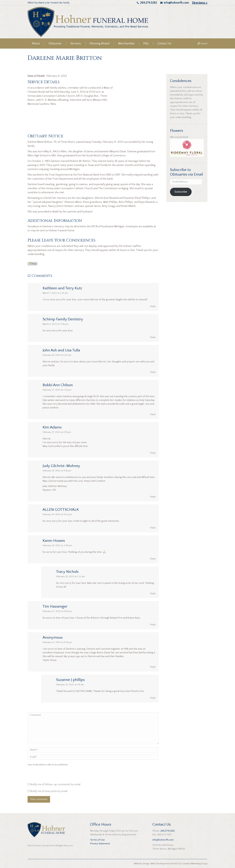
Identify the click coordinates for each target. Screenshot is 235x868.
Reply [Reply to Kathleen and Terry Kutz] (153, 306)
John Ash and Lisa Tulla (61, 350)
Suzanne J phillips (70, 680)
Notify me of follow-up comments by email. (56, 784)
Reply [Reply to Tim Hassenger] (153, 624)
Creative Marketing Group (195, 864)
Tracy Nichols (67, 572)
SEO (176, 864)
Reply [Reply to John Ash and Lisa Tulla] (153, 372)
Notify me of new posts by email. (49, 791)
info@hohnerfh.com (176, 3)
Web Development (160, 864)
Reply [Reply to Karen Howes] (153, 559)
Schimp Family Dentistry (63, 319)
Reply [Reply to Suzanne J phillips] (153, 698)
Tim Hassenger (55, 606)
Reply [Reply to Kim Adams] (153, 453)
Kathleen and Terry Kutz (62, 288)
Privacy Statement (100, 844)
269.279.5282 (149, 3)
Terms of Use (97, 840)
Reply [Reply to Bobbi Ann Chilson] (153, 414)
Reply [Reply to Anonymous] (153, 667)
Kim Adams (52, 427)
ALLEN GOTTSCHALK (61, 510)
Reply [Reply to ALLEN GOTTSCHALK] (153, 528)
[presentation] (48, 775)
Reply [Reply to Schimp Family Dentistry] (153, 337)
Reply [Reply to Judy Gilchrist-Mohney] (153, 497)
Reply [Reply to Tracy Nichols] (153, 593)
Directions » (200, 3)
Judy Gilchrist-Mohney (61, 466)
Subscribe (181, 192)
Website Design (142, 864)
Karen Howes (54, 541)
